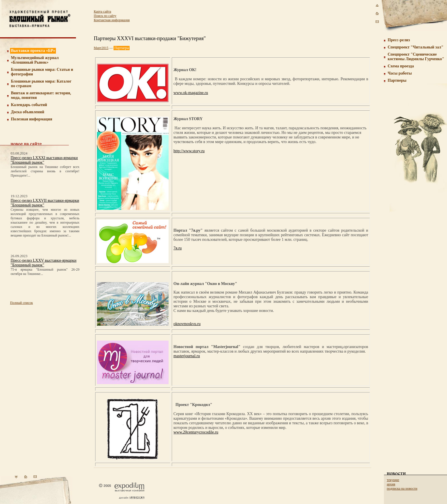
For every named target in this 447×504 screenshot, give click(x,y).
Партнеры (397, 80)
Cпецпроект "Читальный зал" (415, 47)
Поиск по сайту (105, 16)
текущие (393, 480)
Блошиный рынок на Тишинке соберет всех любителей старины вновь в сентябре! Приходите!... (45, 171)
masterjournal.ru (187, 356)
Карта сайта (103, 11)
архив (391, 484)
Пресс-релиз (399, 40)
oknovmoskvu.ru (187, 324)
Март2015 (101, 48)
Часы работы (400, 73)
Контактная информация (112, 20)
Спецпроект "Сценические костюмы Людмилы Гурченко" (416, 57)
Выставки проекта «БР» (33, 51)
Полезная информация (32, 119)
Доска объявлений (28, 112)
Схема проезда (401, 66)
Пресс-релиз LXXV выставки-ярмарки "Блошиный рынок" (43, 263)
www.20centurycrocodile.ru (196, 432)
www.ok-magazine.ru (191, 93)
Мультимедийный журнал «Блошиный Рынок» (35, 60)
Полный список (22, 303)
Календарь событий (29, 105)
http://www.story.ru (189, 151)
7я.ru (178, 248)
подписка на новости (402, 489)
